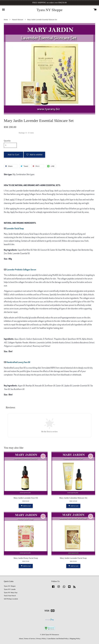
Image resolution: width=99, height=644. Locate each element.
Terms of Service (30, 639)
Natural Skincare (18, 20)
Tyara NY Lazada (10, 589)
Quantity (7, 141)
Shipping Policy (75, 639)
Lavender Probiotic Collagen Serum (21, 270)
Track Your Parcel (10, 596)
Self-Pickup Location (11, 599)
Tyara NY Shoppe (50, 10)
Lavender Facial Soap (15, 228)
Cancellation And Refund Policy (58, 639)
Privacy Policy (41, 639)
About (21, 639)
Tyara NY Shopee (10, 586)
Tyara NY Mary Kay (11, 593)
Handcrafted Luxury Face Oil (18, 362)
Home (6, 20)
